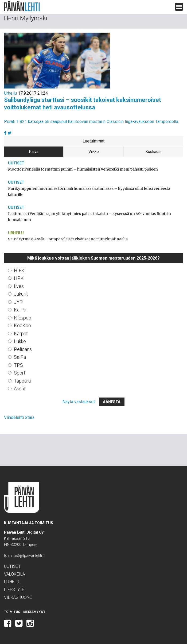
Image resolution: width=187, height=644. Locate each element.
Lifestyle (14, 590)
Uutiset (16, 163)
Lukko (20, 341)
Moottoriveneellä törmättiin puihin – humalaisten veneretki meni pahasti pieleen (83, 169)
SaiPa (20, 357)
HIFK (19, 270)
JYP (18, 302)
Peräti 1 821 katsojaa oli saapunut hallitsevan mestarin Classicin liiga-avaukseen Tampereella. (91, 122)
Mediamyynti (35, 612)
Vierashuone (18, 597)
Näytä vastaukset (79, 402)
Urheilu (10, 93)
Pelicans (23, 349)
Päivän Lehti (22, 6)
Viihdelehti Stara (19, 417)
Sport (20, 373)
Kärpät (21, 333)
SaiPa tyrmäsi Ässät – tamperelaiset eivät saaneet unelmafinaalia (68, 239)
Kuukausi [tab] (153, 152)
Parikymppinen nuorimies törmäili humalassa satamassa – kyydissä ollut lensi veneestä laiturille (89, 192)
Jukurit (21, 294)
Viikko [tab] (94, 152)
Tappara (22, 381)
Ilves (19, 286)
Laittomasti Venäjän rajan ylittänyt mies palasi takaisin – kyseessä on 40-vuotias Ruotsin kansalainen (89, 217)
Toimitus (12, 612)
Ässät (20, 389)
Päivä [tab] (34, 152)
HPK (19, 278)
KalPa (20, 310)
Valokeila (15, 574)
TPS (18, 365)
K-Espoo (23, 318)
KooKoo (22, 325)
